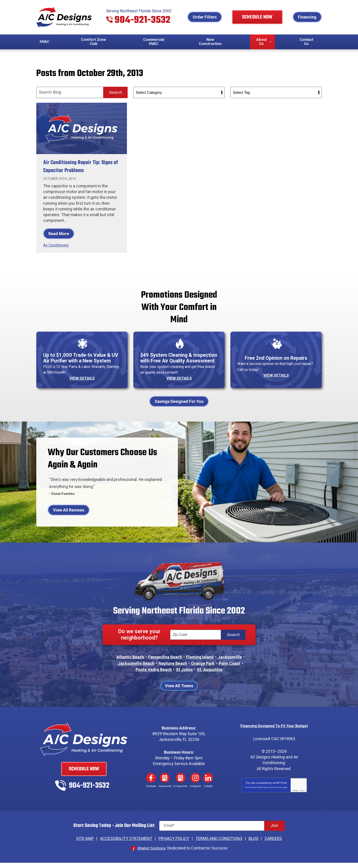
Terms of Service (276, 793)
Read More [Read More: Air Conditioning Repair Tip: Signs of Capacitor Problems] (59, 234)
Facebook (151, 784)
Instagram (195, 784)
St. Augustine (210, 676)
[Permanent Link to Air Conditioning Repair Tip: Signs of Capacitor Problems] (82, 129)
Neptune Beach (173, 670)
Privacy (295, 796)
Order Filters (213, 17)
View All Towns (179, 692)
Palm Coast (230, 670)
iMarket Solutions (151, 854)
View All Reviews (69, 516)
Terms (302, 796)
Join (274, 832)
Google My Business (165, 784)
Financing (307, 17)
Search (115, 93)
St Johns (184, 676)
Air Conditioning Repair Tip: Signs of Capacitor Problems (77, 167)
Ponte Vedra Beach (154, 676)
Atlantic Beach (130, 663)
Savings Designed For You (179, 407)
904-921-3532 (144, 20)
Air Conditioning (57, 245)
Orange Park (203, 670)
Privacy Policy (262, 793)
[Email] (222, 832)
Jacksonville (230, 663)
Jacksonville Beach (136, 670)
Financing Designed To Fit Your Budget (274, 732)
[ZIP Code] (196, 641)
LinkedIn (208, 784)
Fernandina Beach (165, 663)
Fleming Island (200, 663)
